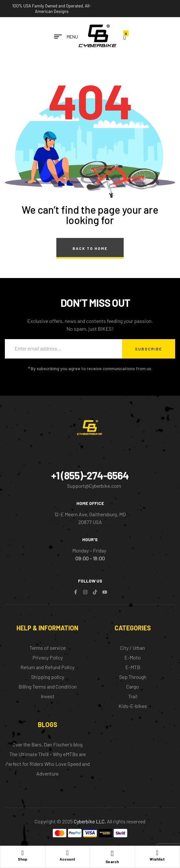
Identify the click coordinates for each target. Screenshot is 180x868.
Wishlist (157, 859)
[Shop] (23, 852)
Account (67, 859)
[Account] (67, 852)
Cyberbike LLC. (90, 821)
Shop (22, 859)
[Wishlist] (157, 852)
